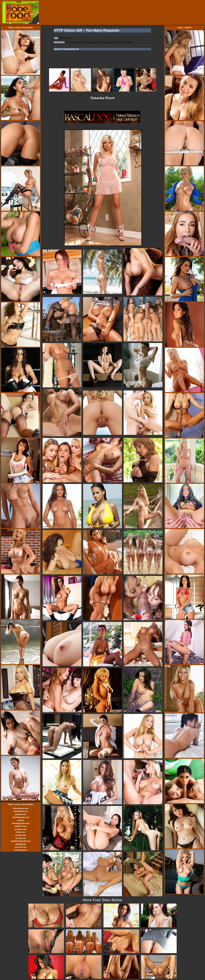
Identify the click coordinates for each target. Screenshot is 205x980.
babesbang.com (20, 850)
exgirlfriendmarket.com (21, 841)
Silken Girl (21, 832)
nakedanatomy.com (21, 817)
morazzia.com (21, 847)
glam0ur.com (21, 814)
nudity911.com (20, 826)
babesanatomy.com (21, 808)
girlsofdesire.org (20, 811)
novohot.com (21, 835)
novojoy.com (21, 838)
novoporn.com (21, 829)
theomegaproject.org (21, 823)
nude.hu (21, 820)
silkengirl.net (20, 844)
